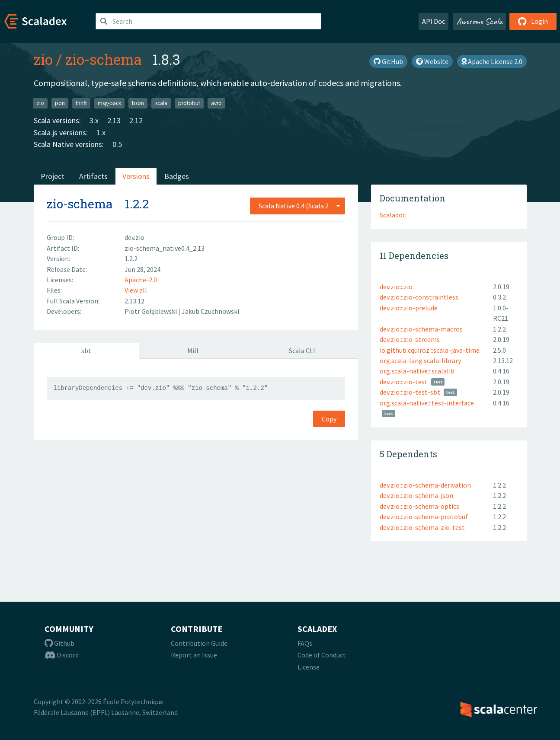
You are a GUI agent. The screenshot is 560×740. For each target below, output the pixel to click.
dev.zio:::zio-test (404, 382)
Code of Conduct (322, 655)
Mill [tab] (193, 351)
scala (161, 103)
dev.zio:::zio (396, 287)
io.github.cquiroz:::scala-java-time (430, 350)
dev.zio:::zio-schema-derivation (425, 485)
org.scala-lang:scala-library (420, 360)
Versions (136, 176)
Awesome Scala (480, 21)
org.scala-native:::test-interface (427, 403)
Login (533, 21)
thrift (81, 103)
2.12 (136, 120)
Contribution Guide (199, 643)
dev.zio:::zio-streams (410, 339)
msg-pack (109, 103)
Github (59, 643)
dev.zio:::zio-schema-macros (421, 329)
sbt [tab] (86, 351)
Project (53, 176)
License (309, 667)
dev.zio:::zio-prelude (409, 308)
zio (43, 59)
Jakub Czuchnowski (210, 311)
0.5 (117, 144)
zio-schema (104, 59)
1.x (101, 132)
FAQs (305, 643)
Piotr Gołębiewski (151, 311)
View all (136, 290)
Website (432, 61)
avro (216, 103)
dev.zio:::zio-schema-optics (419, 506)
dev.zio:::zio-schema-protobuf (424, 517)
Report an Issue (194, 655)
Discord (62, 655)
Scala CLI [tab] (302, 351)
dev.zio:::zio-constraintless (419, 297)
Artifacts (93, 176)
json (60, 103)
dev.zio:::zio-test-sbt (410, 392)
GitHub (388, 61)
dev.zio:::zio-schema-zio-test (422, 527)
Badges (177, 176)
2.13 (114, 120)
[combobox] (298, 206)
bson (138, 103)
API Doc (434, 21)
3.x (94, 120)
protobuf (189, 103)
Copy (329, 419)
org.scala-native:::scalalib (417, 371)
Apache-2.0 (141, 280)
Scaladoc (393, 215)
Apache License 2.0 (492, 61)
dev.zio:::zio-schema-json (416, 495)
